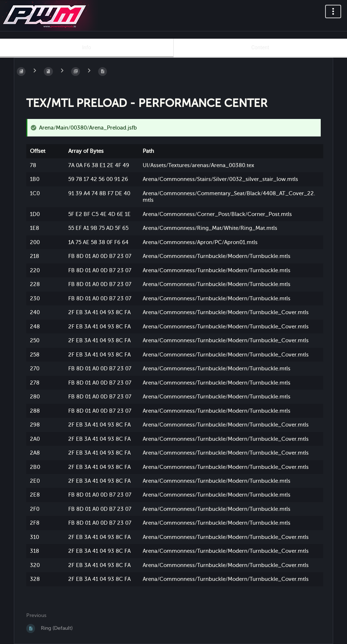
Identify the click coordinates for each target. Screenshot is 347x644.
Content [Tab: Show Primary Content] (260, 47)
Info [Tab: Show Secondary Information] (86, 47)
